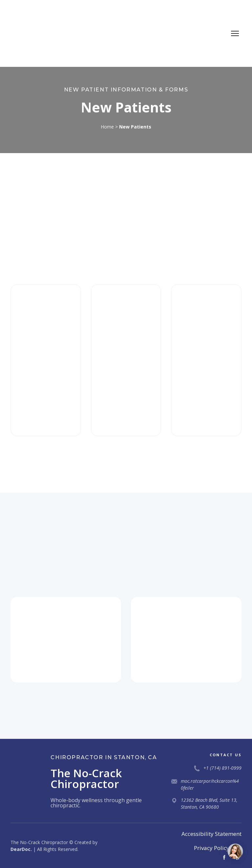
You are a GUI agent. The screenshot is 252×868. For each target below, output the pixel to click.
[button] (224, 857)
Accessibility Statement (211, 834)
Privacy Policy (212, 848)
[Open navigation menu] (235, 33)
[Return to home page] (35, 33)
